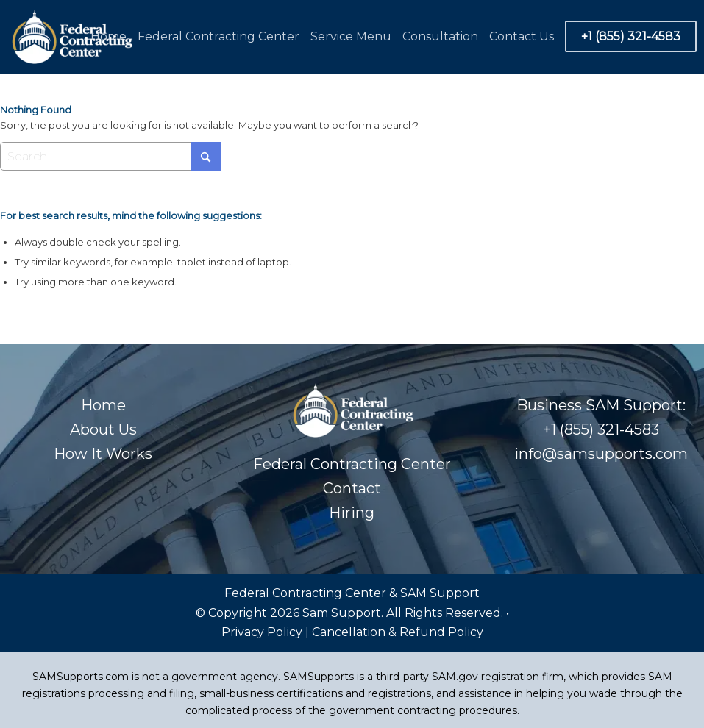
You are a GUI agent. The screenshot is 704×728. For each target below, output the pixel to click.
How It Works (103, 454)
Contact (352, 488)
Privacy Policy (263, 632)
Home (103, 405)
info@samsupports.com (601, 454)
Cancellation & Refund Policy (398, 632)
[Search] (110, 156)
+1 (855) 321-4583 (601, 429)
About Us (103, 429)
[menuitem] (110, 37)
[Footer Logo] (71, 37)
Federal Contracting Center (352, 464)
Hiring (352, 513)
